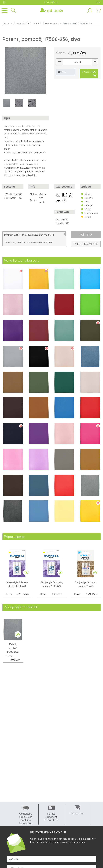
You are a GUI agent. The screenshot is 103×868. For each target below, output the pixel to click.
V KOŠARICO (89, 74)
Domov (6, 23)
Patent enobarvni (51, 23)
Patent (36, 23)
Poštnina (86, 235)
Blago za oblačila (21, 23)
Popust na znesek (86, 244)
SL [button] (98, 2)
